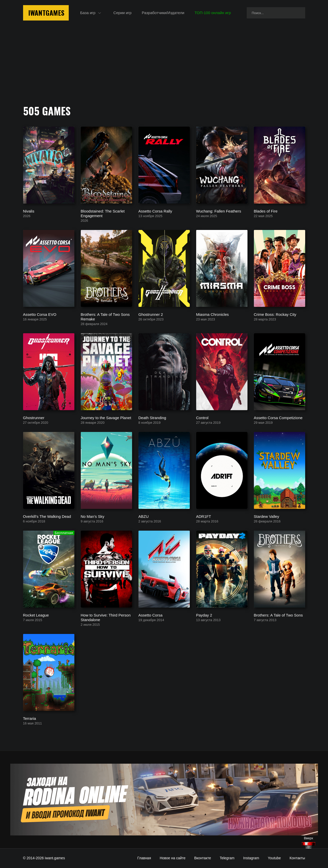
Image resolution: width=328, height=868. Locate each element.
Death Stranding (152, 417)
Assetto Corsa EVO (40, 314)
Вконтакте (203, 858)
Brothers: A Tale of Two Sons (278, 615)
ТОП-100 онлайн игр (213, 13)
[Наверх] (309, 845)
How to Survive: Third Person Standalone (106, 617)
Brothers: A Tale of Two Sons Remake (105, 316)
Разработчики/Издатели (163, 13)
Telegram (227, 858)
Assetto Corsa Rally (155, 211)
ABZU (144, 516)
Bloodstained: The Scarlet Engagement (103, 213)
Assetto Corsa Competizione (278, 417)
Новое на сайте (173, 858)
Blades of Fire (266, 211)
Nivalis (29, 211)
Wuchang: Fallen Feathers (219, 211)
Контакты (297, 858)
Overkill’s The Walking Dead (47, 516)
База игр (88, 13)
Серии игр (122, 13)
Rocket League (36, 615)
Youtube (274, 858)
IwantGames (46, 13)
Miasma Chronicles (213, 314)
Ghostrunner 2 (151, 314)
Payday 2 (204, 615)
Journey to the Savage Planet (106, 417)
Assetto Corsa (151, 615)
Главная (144, 858)
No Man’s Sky (93, 516)
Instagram (251, 858)
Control (202, 417)
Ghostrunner (34, 417)
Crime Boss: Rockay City (275, 314)
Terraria (30, 718)
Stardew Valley (267, 516)
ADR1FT (204, 516)
